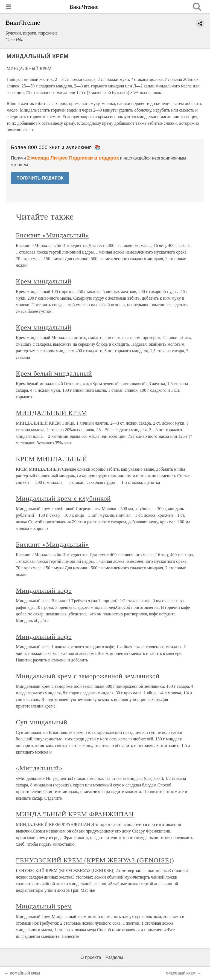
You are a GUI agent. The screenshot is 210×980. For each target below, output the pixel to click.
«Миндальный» (39, 768)
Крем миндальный (44, 281)
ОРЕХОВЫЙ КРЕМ (181, 973)
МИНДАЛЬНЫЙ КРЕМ (52, 413)
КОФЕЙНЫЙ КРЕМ (25, 973)
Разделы (114, 957)
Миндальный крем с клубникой (63, 498)
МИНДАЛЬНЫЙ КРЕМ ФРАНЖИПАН (75, 814)
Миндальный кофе (44, 590)
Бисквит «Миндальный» (52, 235)
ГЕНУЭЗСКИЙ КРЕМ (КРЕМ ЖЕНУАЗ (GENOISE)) (95, 860)
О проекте (91, 957)
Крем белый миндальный (54, 373)
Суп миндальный (42, 722)
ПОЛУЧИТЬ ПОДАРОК (40, 178)
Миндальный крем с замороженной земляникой (88, 676)
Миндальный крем (44, 906)
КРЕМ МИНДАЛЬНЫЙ (52, 459)
